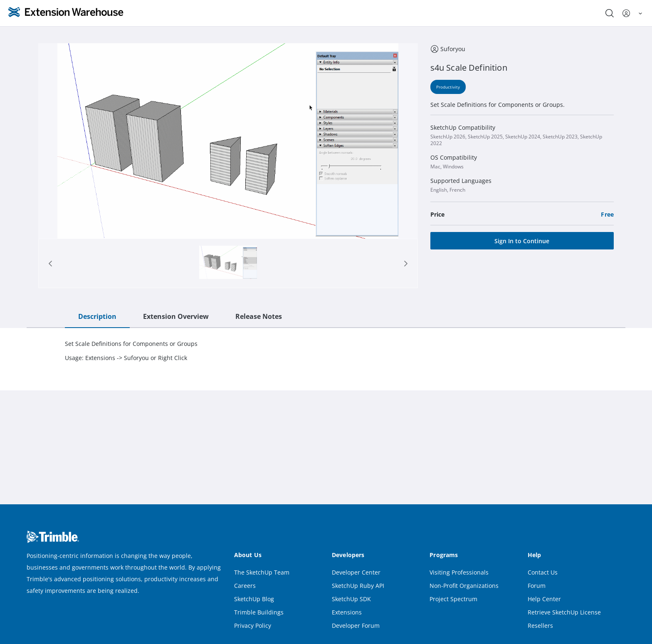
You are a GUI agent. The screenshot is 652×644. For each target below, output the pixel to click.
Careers (245, 586)
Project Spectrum (453, 599)
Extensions (347, 612)
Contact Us (543, 572)
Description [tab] (97, 316)
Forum (537, 586)
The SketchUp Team (262, 572)
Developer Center (356, 572)
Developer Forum (356, 625)
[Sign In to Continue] (522, 241)
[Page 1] (228, 263)
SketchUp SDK (351, 599)
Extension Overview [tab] (176, 316)
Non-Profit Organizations (464, 586)
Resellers (540, 625)
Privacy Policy (253, 625)
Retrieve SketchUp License (564, 612)
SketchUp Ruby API (358, 586)
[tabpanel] (326, 351)
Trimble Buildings (259, 612)
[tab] (228, 263)
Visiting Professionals (459, 572)
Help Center (544, 599)
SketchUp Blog (254, 599)
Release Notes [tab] (259, 316)
